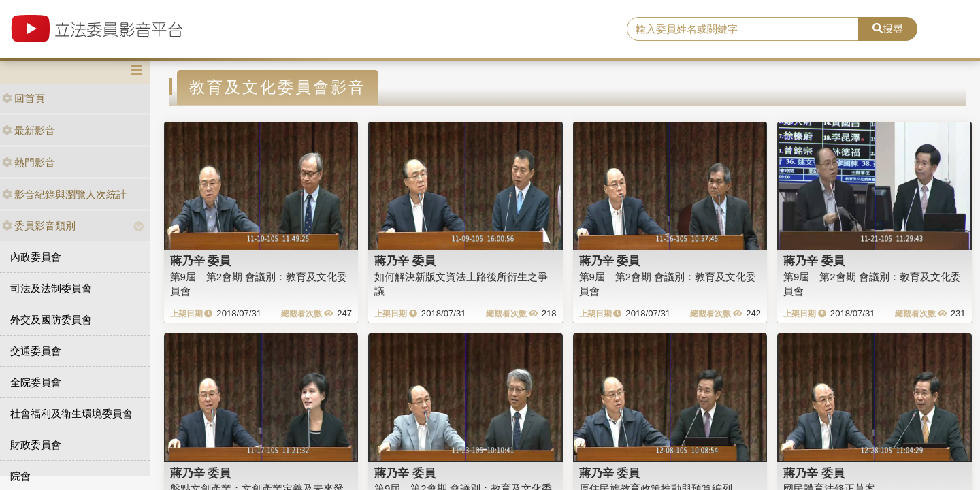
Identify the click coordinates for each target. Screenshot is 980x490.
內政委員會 (36, 257)
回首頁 (23, 98)
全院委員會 (36, 382)
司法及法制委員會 (51, 288)
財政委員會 (36, 445)
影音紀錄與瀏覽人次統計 (64, 194)
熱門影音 (29, 162)
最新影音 (29, 130)
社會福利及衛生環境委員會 (71, 413)
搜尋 (888, 28)
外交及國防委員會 (51, 320)
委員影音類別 (39, 226)
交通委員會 (36, 351)
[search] (743, 29)
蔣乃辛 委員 (201, 261)
